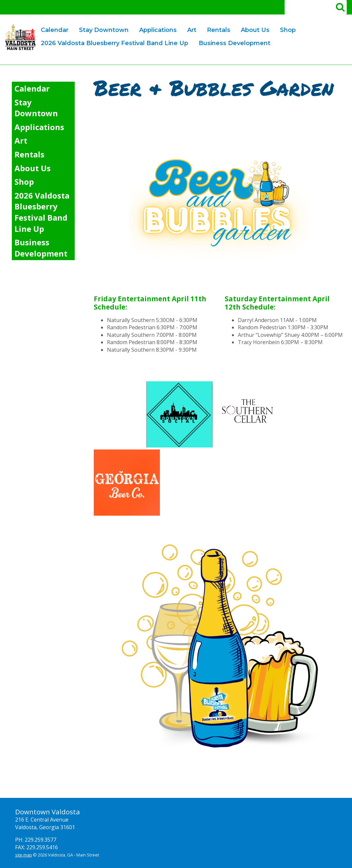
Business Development (232, 44)
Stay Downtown (104, 30)
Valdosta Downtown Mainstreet (20, 37)
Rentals (216, 30)
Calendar (55, 30)
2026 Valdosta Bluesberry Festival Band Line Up (114, 43)
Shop (288, 30)
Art (190, 30)
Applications (156, 30)
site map (24, 855)
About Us (253, 30)
